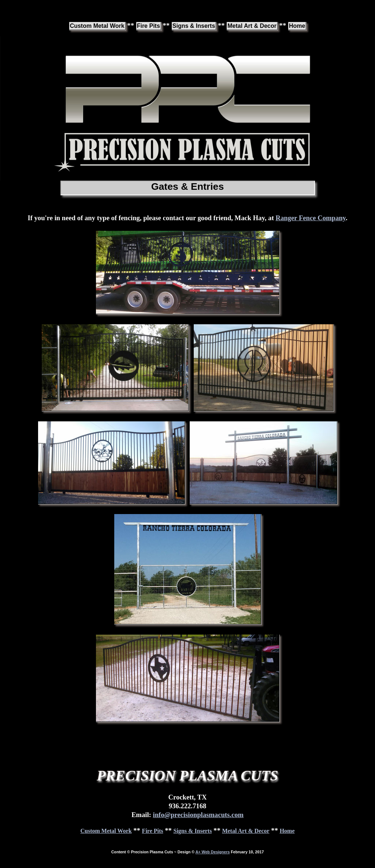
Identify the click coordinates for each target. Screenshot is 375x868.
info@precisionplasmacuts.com (198, 815)
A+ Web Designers (213, 852)
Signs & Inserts (194, 26)
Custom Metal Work (97, 26)
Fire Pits (148, 26)
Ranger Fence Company (311, 218)
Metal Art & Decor (252, 26)
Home (297, 26)
